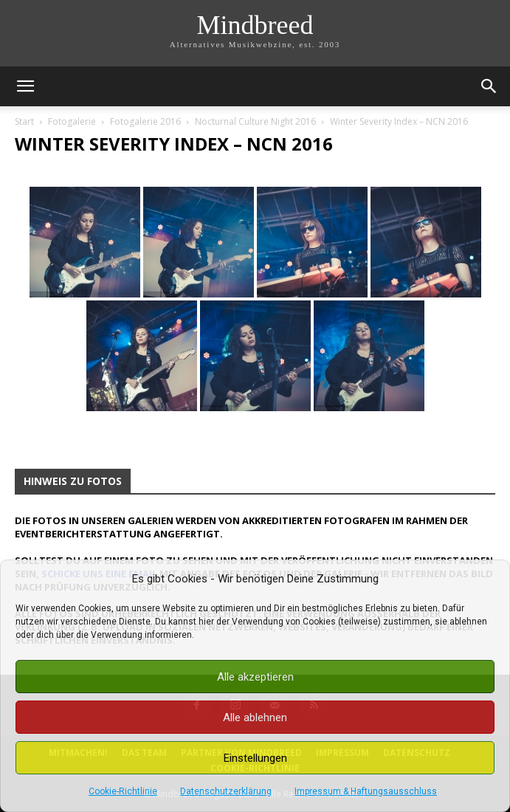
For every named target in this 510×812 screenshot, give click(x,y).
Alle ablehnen (255, 718)
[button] (25, 86)
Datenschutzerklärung (226, 791)
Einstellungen (255, 758)
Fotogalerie (72, 121)
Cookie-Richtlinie (123, 791)
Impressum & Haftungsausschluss (366, 791)
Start (24, 121)
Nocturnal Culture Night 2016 (255, 121)
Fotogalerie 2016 (145, 121)
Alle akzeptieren (255, 677)
